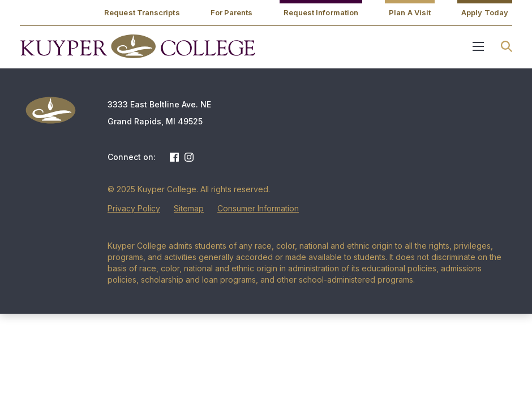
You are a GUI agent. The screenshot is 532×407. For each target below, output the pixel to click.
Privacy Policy (134, 208)
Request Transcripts (142, 12)
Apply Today (485, 12)
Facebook (174, 157)
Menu (478, 46)
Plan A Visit (410, 12)
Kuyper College (138, 46)
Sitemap (189, 208)
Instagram (189, 157)
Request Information (321, 12)
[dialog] (498, 373)
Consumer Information (258, 208)
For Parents (232, 12)
